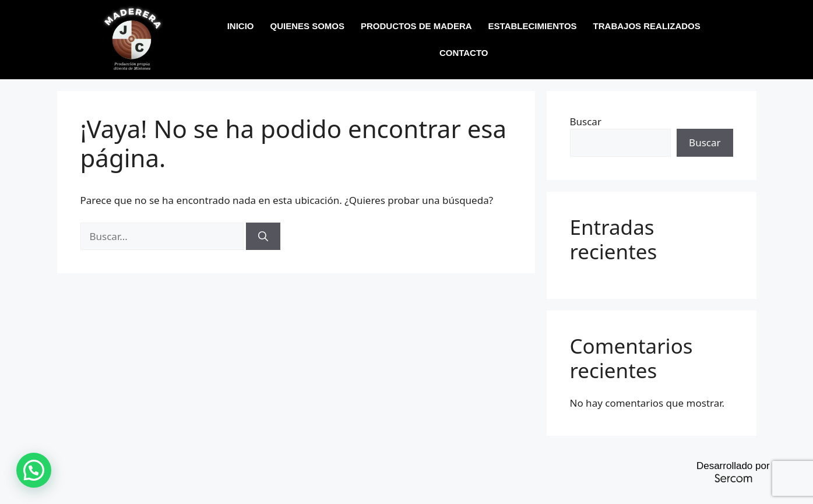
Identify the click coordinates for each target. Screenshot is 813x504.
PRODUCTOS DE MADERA (416, 26)
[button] (34, 470)
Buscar (586, 121)
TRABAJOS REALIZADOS (647, 26)
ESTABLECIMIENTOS (533, 26)
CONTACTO (464, 53)
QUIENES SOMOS (308, 26)
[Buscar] (263, 237)
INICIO (241, 26)
